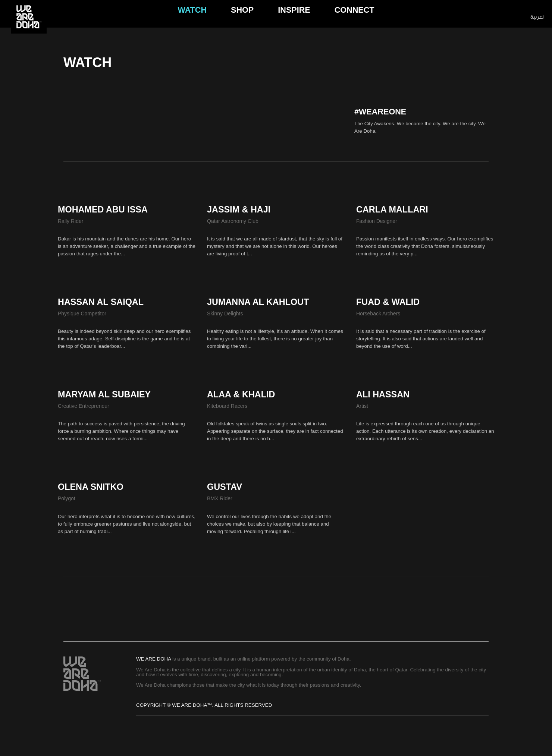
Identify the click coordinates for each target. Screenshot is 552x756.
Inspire (294, 17)
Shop (242, 17)
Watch (192, 17)
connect (355, 17)
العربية (537, 17)
